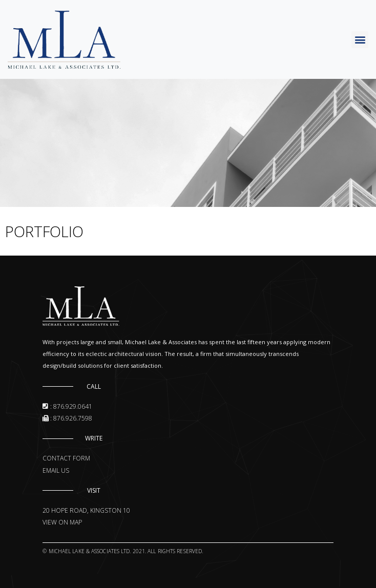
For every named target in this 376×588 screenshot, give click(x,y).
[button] (360, 40)
